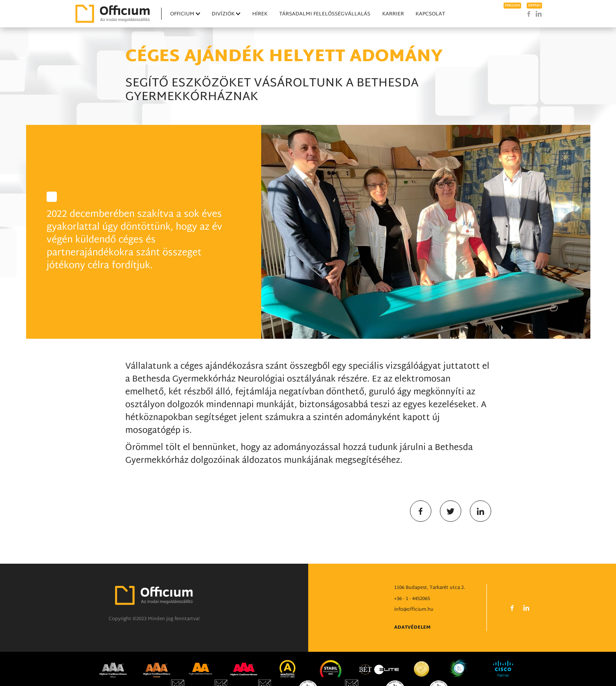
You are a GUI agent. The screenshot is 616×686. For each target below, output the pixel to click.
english (512, 6)
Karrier (393, 14)
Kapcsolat (430, 14)
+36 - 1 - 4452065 (412, 620)
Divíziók (223, 14)
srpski (534, 6)
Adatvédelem (412, 648)
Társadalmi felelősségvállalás (325, 14)
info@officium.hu (414, 630)
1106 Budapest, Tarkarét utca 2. (430, 609)
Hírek (260, 14)
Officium (182, 14)
